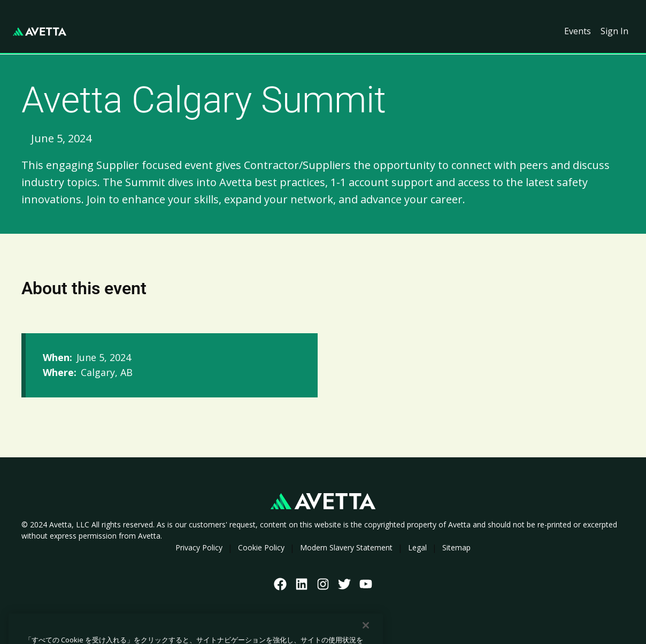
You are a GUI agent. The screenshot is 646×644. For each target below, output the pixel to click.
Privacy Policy (199, 547)
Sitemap (456, 547)
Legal (417, 547)
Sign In (614, 31)
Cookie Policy (261, 547)
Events (578, 31)
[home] (40, 32)
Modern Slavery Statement (346, 547)
